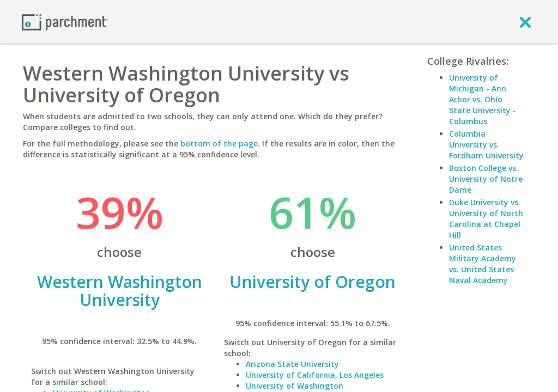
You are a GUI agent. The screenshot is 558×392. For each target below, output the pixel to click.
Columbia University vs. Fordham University (486, 145)
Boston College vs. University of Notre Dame (486, 179)
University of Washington (295, 386)
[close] (525, 22)
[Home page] (65, 22)
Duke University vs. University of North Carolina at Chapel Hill (486, 219)
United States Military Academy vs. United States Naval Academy (483, 264)
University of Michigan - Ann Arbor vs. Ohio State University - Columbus (483, 99)
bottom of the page (219, 143)
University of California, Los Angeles (315, 375)
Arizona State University (292, 364)
